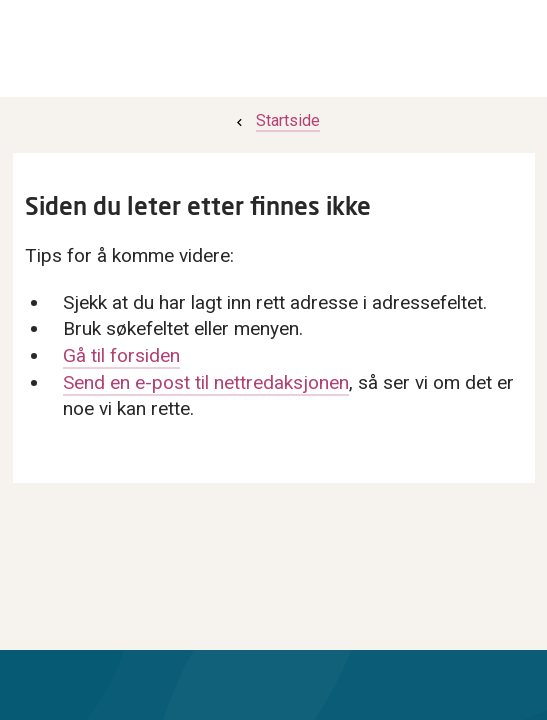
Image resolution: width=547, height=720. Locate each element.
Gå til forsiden (121, 355)
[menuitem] (276, 120)
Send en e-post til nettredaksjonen (206, 382)
